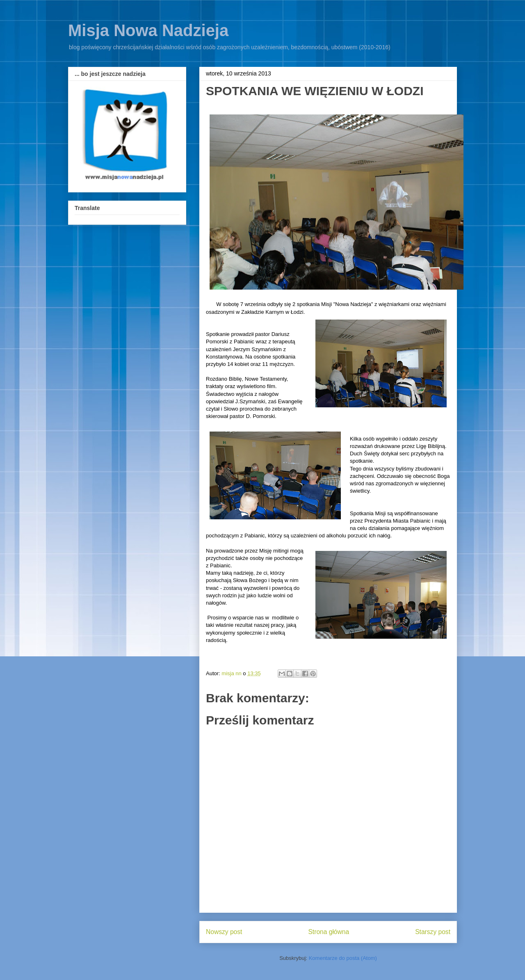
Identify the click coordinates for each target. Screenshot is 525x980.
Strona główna (329, 932)
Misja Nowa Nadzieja (148, 30)
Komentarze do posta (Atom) (343, 958)
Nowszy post (224, 932)
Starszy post (433, 932)
